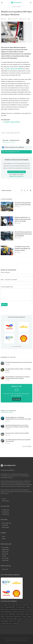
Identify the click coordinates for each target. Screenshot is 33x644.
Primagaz (29, 616)
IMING (3, 616)
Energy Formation (14, 610)
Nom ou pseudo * (6, 272)
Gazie (2, 614)
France (3, 133)
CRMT (3, 610)
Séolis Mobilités (5, 621)
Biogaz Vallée (26, 605)
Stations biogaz (5, 527)
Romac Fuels (21, 619)
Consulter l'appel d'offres (12, 122)
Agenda (4, 538)
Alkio (10, 605)
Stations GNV (24, 19)
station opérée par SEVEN (14, 69)
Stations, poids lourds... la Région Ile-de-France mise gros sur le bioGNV (23, 219)
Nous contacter (5, 501)
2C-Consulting (4, 605)
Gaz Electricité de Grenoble (18, 612)
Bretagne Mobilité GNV (10, 607)
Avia (21, 605)
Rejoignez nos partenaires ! (17, 176)
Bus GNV (4, 556)
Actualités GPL (5, 512)
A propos (4, 499)
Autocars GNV (5, 558)
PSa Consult (9, 619)
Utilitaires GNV (5, 550)
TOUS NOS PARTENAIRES (16, 346)
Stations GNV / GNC (7, 523)
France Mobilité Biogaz (6, 612)
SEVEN (11, 621)
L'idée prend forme (9, 616)
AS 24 (17, 605)
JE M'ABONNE (16, 399)
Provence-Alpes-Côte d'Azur (13, 133)
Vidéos (4, 536)
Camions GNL (5, 554)
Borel (2, 607)
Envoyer (4, 305)
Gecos (6, 614)
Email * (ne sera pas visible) (9, 280)
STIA (15, 621)
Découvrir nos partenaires (17, 172)
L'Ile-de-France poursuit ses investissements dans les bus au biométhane (23, 234)
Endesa (7, 610)
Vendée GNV (16, 623)
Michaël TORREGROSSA (14, 19)
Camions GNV (5, 552)
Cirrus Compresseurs (21, 607)
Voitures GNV (5, 547)
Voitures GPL (5, 569)
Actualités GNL (5, 514)
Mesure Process (18, 616)
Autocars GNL (5, 560)
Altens (13, 605)
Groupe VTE (27, 614)
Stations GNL (5, 525)
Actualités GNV (6, 510)
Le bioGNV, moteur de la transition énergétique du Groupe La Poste (22, 248)
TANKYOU (19, 621)
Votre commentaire (7, 287)
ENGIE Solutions (22, 610)
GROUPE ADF (12, 614)
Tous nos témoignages (27, 446)
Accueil (14, 7)
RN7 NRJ (15, 619)
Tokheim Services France (7, 623)
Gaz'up (27, 612)
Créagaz (28, 607)
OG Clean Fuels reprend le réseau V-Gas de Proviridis (19, 362)
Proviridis (3, 619)
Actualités (19, 7)
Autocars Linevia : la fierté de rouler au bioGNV (17, 433)
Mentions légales (10, 640)
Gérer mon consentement (21, 640)
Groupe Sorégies (20, 614)
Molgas (24, 616)
